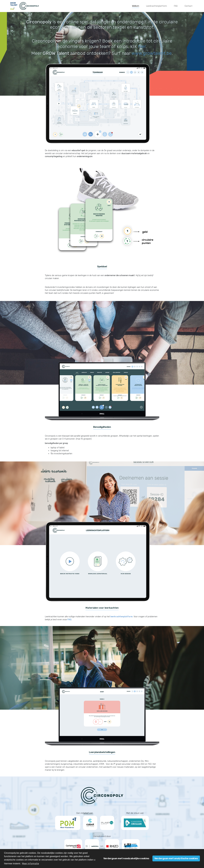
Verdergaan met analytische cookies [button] (176, 858)
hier (142, 46)
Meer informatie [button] (30, 864)
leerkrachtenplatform (121, 617)
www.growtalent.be (152, 53)
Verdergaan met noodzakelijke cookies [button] (126, 858)
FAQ (69, 620)
